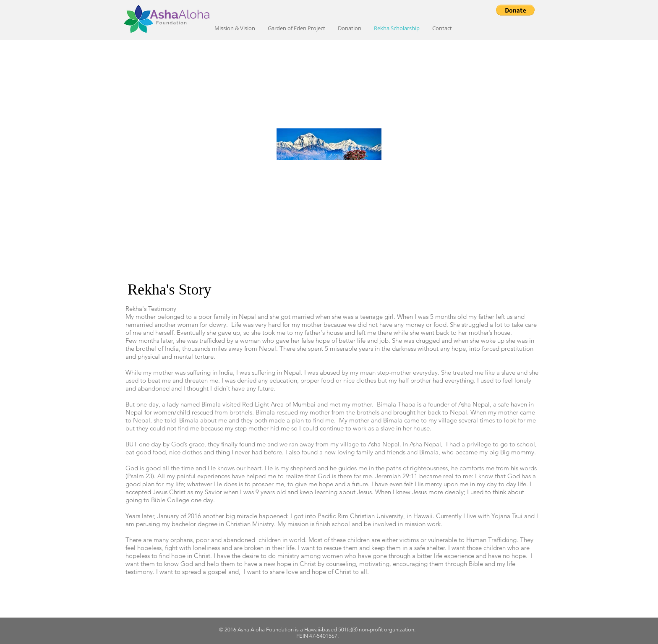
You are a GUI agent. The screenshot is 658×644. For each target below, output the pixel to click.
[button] (515, 10)
